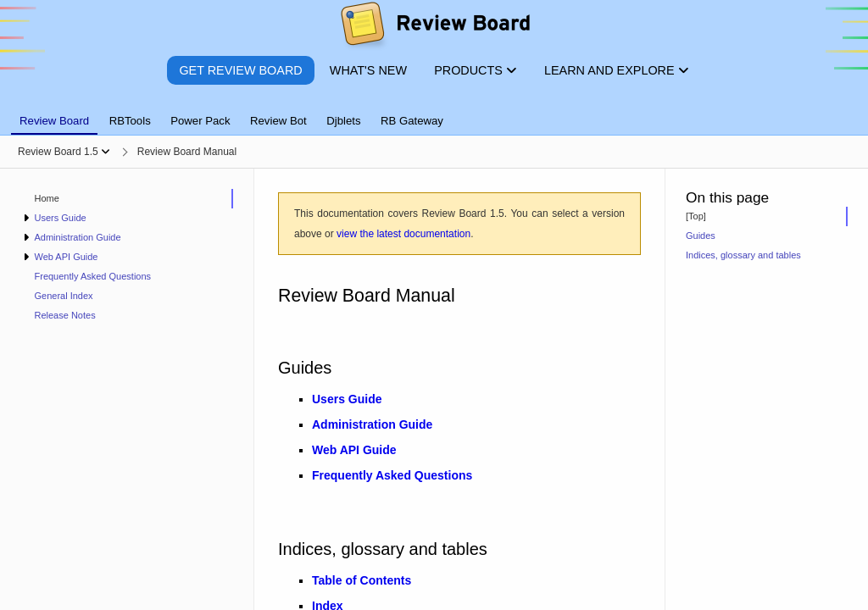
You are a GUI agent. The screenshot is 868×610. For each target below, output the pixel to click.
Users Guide (60, 218)
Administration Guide (77, 237)
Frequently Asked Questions (93, 276)
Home (47, 198)
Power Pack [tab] (200, 121)
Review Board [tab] (54, 121)
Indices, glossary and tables (743, 255)
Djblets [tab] (343, 121)
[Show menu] (106, 152)
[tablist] (434, 111)
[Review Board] (434, 28)
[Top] (696, 216)
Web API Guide (66, 257)
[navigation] (127, 389)
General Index (64, 296)
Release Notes (65, 315)
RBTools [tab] (130, 121)
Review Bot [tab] (278, 121)
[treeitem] (127, 199)
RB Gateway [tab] (412, 121)
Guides (701, 236)
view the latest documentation (403, 234)
